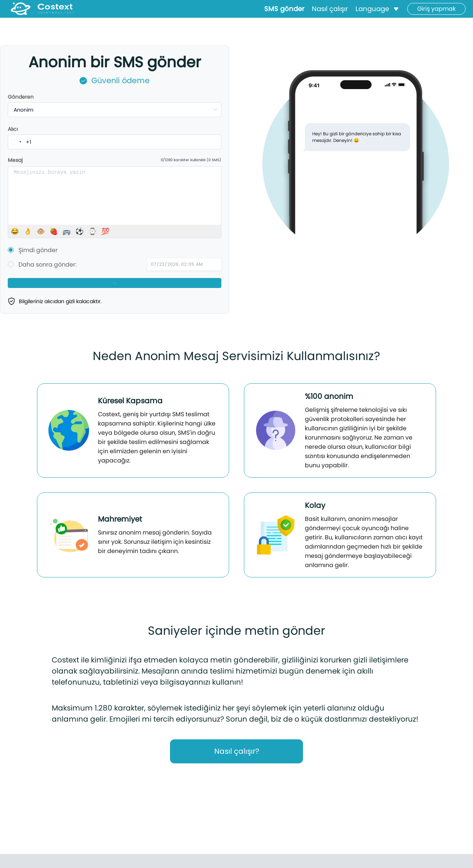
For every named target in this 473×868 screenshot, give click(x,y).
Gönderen (21, 97)
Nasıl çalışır (330, 13)
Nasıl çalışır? (237, 763)
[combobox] (16, 142)
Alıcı (13, 129)
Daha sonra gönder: (47, 265)
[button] (378, 13)
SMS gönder (284, 13)
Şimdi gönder (38, 250)
